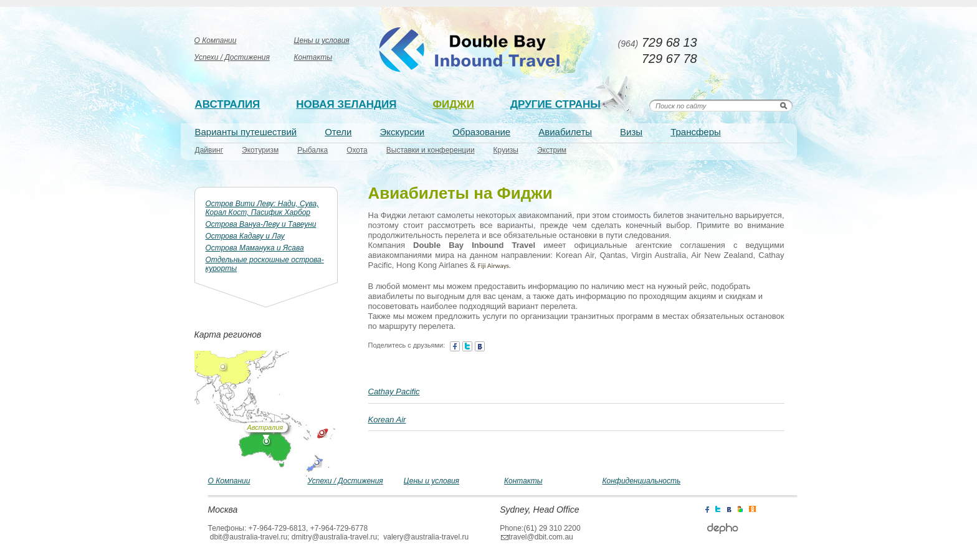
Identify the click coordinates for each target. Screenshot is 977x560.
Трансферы (696, 132)
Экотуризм (260, 150)
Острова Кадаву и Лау (245, 236)
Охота (357, 150)
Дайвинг (209, 150)
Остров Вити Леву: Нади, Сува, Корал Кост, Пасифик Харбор (262, 208)
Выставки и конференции (431, 150)
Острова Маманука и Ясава (255, 248)
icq (752, 508)
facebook (455, 346)
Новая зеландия (346, 104)
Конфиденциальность (642, 481)
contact (480, 346)
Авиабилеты (565, 132)
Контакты (313, 57)
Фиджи (454, 104)
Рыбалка (312, 150)
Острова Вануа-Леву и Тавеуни (261, 224)
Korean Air (387, 420)
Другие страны (555, 104)
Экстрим (552, 150)
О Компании (216, 40)
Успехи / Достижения (232, 57)
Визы (631, 132)
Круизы (506, 150)
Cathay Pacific (394, 392)
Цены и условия (322, 40)
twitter (467, 346)
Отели (338, 132)
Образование (481, 132)
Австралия (228, 104)
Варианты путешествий (246, 132)
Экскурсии (403, 132)
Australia (471, 50)
